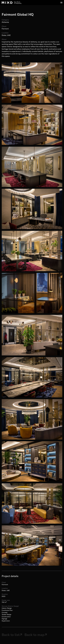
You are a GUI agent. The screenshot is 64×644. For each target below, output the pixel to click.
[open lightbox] (32, 83)
